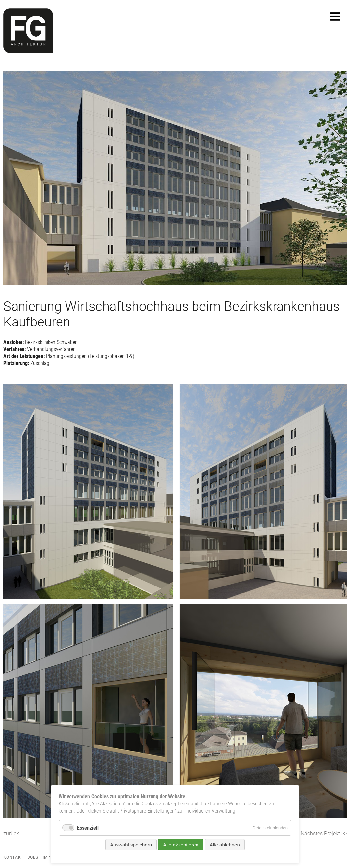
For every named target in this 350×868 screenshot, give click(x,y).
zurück (11, 833)
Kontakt (13, 857)
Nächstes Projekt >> (324, 833)
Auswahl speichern (131, 845)
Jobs (33, 857)
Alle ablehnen (225, 845)
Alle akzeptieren (181, 845)
